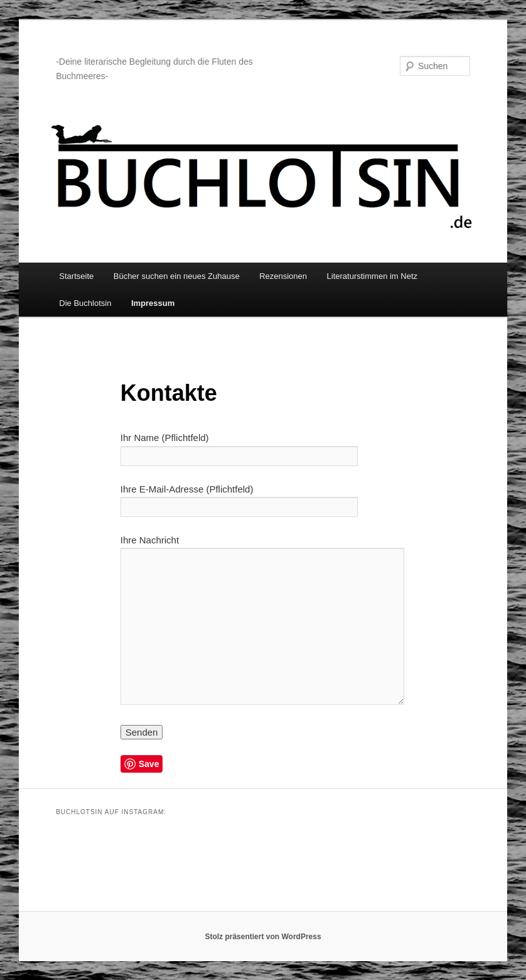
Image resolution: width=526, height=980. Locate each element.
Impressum (153, 303)
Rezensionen (283, 276)
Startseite (76, 276)
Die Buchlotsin (85, 303)
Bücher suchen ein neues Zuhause (177, 276)
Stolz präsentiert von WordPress (263, 937)
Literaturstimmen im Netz (372, 276)
